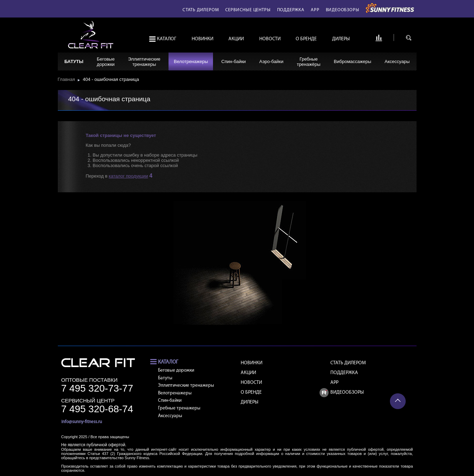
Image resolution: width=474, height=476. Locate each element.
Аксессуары (397, 61)
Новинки (202, 39)
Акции (236, 39)
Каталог (167, 39)
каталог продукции (128, 176)
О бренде (306, 39)
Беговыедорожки (106, 62)
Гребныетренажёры (308, 62)
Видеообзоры (343, 10)
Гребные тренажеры (179, 408)
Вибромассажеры (353, 61)
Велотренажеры (191, 61)
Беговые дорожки (176, 370)
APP (315, 10)
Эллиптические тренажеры (186, 385)
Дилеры (341, 39)
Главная (68, 79)
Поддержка (291, 10)
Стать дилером (201, 10)
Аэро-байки (271, 61)
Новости (270, 39)
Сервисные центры (248, 10)
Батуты (74, 61)
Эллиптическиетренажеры (144, 62)
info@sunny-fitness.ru (82, 422)
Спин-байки (234, 61)
